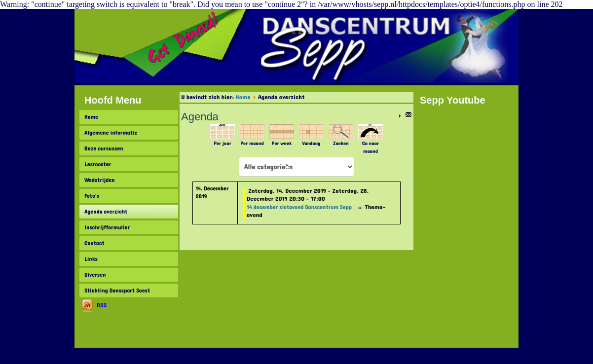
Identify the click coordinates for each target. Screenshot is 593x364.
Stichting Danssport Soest (117, 291)
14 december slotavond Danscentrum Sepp (299, 207)
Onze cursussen (104, 148)
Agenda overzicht (106, 212)
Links (91, 259)
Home (91, 117)
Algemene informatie (111, 133)
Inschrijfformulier (107, 227)
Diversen (95, 275)
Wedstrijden (100, 180)
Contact (94, 243)
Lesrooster (98, 164)
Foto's (92, 196)
